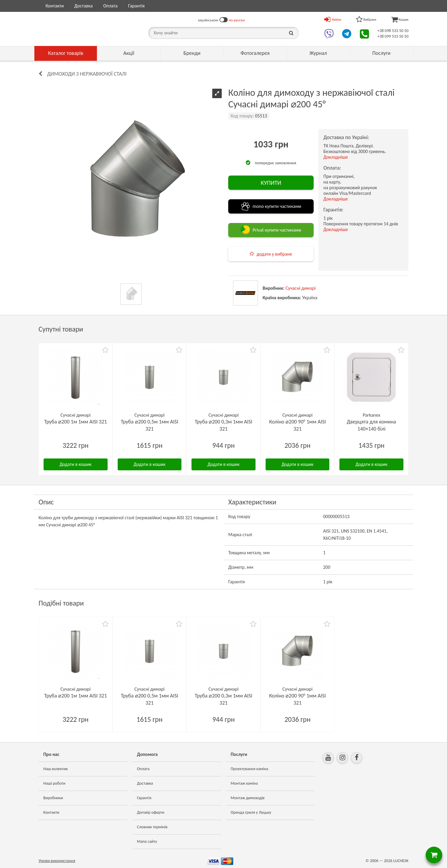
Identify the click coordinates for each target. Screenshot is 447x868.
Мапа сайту (147, 841)
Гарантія (136, 6)
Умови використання (57, 861)
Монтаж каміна (244, 783)
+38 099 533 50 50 (393, 36)
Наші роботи (54, 783)
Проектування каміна (249, 769)
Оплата (110, 6)
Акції (129, 53)
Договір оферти (151, 812)
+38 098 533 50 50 (393, 31)
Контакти (55, 6)
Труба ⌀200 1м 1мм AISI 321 (76, 422)
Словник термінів (152, 827)
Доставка (84, 6)
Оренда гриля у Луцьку (251, 812)
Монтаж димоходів (248, 798)
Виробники (53, 798)
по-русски (237, 20)
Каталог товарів (66, 53)
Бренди (192, 53)
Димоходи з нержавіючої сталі (87, 74)
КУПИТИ (271, 183)
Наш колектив (56, 769)
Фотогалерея (255, 53)
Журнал (318, 53)
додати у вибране (274, 254)
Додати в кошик (76, 464)
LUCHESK (401, 861)
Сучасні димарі (301, 288)
